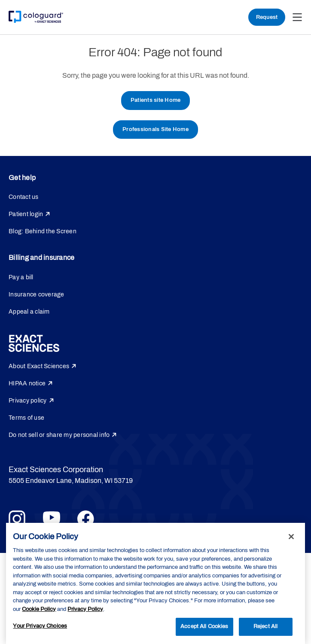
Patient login (26, 214)
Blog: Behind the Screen (43, 231)
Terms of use (26, 418)
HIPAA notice (27, 383)
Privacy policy (28, 401)
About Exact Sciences (39, 366)
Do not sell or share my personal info (59, 435)
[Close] (291, 537)
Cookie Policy (39, 609)
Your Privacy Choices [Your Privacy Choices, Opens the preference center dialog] (40, 626)
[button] (297, 17)
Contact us (24, 197)
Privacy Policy (85, 609)
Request (267, 17)
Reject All (265, 626)
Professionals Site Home (155, 129)
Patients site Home (156, 100)
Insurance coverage (37, 295)
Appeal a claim (29, 312)
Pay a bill (21, 277)
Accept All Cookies (204, 626)
